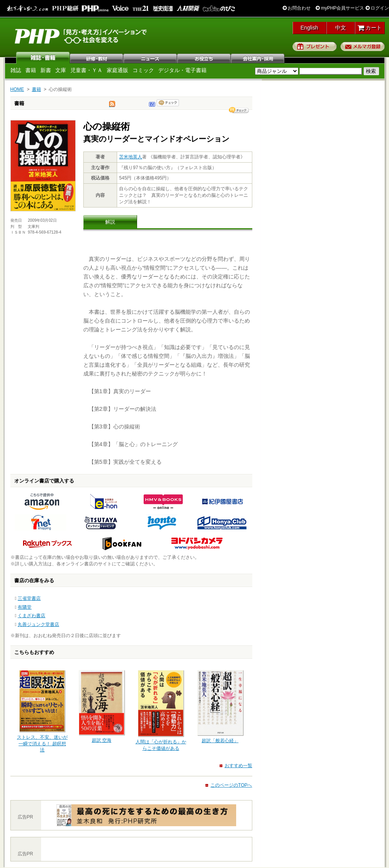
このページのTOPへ (231, 785)
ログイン (377, 8)
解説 (110, 222)
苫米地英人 (131, 157)
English (310, 28)
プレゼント (315, 46)
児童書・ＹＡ (86, 70)
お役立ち (204, 58)
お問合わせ (297, 8)
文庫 (61, 70)
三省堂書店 (29, 598)
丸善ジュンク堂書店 (38, 624)
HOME (17, 89)
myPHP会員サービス (340, 8)
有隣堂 (25, 607)
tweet (112, 106)
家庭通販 (118, 70)
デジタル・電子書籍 (182, 70)
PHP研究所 (81, 36)
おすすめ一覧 (238, 766)
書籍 (31, 70)
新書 (46, 70)
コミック (143, 70)
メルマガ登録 (363, 46)
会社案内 (258, 58)
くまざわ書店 (31, 616)
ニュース (151, 58)
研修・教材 (97, 58)
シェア (239, 110)
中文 (341, 28)
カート (370, 28)
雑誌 (43, 58)
